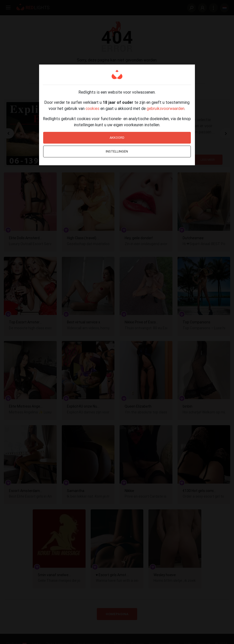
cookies (92, 108)
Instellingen (117, 151)
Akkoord (117, 138)
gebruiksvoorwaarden (166, 108)
